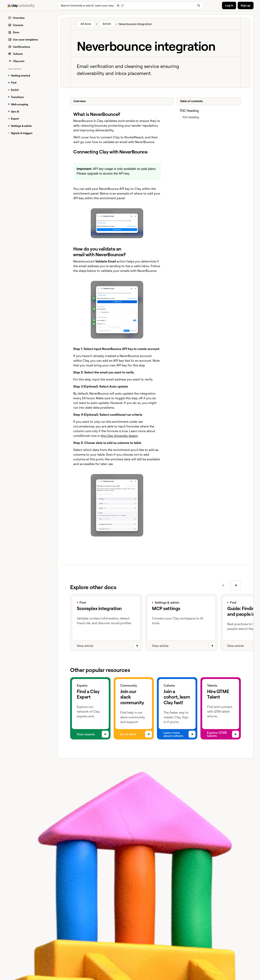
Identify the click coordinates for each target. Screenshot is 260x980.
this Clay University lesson (119, 435)
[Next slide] (236, 585)
